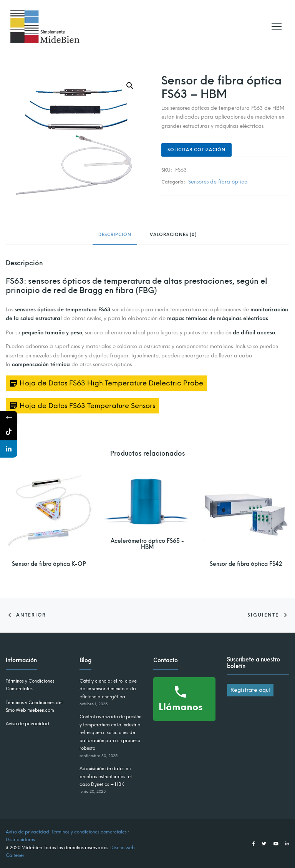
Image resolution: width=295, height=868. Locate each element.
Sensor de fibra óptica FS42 (246, 564)
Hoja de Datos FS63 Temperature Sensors (87, 406)
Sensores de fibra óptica (218, 182)
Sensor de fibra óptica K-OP (49, 564)
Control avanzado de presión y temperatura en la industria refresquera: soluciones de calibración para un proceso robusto (110, 732)
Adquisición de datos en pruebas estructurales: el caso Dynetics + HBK (106, 776)
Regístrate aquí (250, 690)
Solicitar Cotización (196, 150)
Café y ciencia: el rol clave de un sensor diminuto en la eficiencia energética (108, 689)
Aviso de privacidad (27, 724)
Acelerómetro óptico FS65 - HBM (147, 544)
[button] (130, 86)
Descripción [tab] (115, 235)
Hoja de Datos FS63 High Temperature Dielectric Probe (111, 383)
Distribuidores (20, 840)
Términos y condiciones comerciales (89, 832)
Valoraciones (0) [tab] (173, 235)
